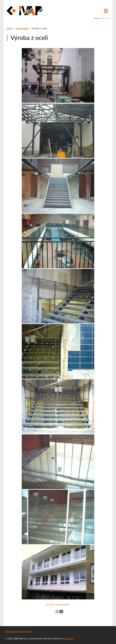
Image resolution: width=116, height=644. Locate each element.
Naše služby (22, 29)
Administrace (26, 632)
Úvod (9, 29)
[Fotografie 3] (107, 19)
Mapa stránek (12, 632)
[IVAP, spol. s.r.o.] (24, 11)
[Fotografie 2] (102, 19)
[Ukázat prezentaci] (58, 605)
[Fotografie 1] (96, 19)
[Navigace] (106, 11)
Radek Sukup (67, 639)
